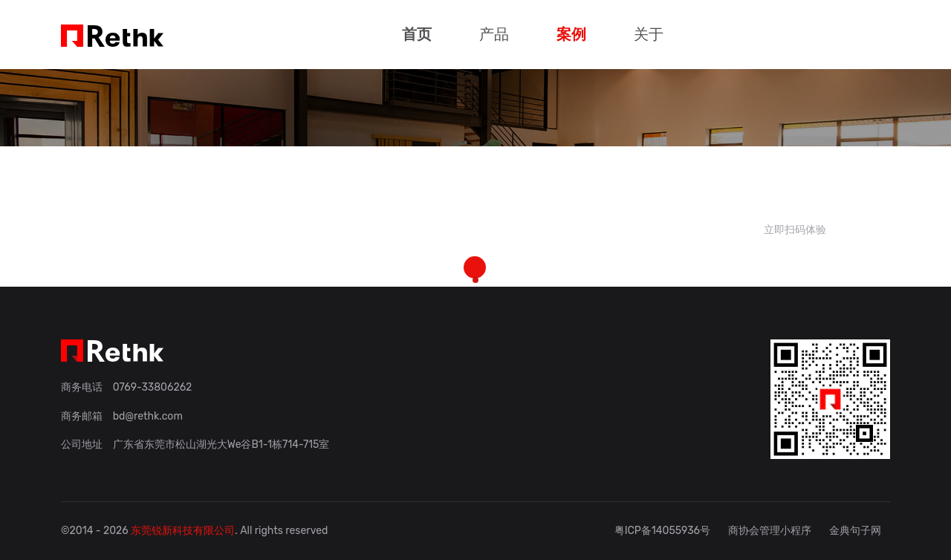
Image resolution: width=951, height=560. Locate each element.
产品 (494, 34)
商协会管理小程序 (770, 531)
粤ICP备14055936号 (662, 531)
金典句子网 (855, 531)
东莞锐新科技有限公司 (183, 531)
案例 (571, 34)
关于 (649, 34)
